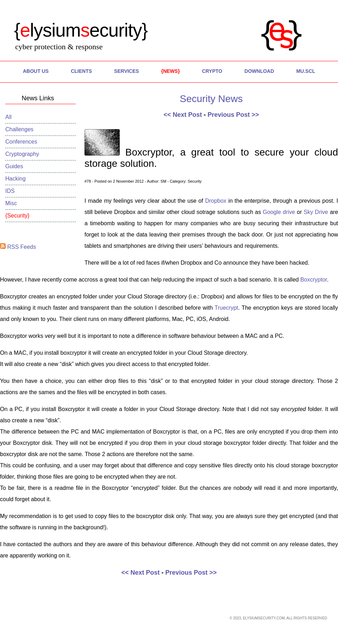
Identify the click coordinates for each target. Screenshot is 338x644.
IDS (10, 191)
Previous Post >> (233, 115)
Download (259, 71)
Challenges (19, 129)
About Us (36, 71)
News (170, 71)
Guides (14, 166)
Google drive (279, 212)
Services (127, 71)
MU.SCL (306, 71)
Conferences (21, 142)
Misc (11, 203)
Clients (81, 71)
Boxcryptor (314, 280)
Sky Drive (316, 212)
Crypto (212, 71)
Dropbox (217, 201)
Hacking (15, 179)
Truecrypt (227, 308)
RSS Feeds (18, 247)
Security (17, 216)
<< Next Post (183, 115)
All (8, 117)
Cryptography (22, 154)
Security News (211, 99)
